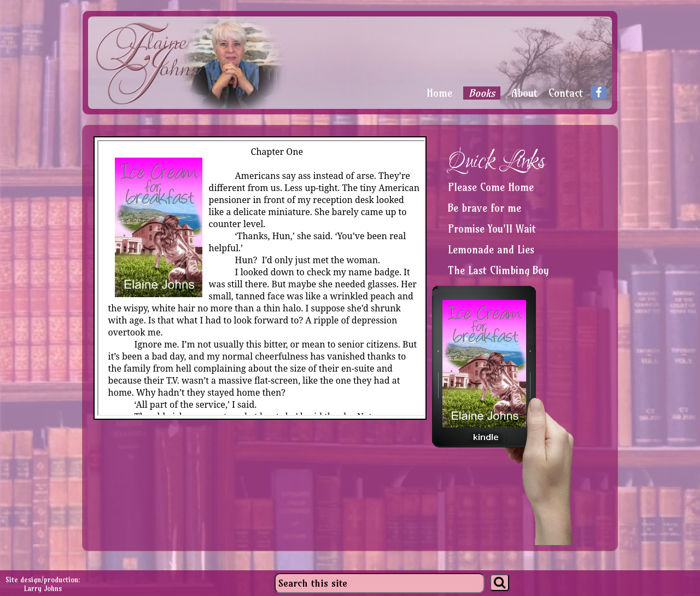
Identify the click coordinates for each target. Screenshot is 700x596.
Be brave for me (485, 208)
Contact (566, 93)
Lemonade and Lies (491, 250)
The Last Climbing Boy (498, 270)
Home (439, 93)
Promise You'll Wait (492, 229)
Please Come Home (491, 187)
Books (482, 93)
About (524, 93)
